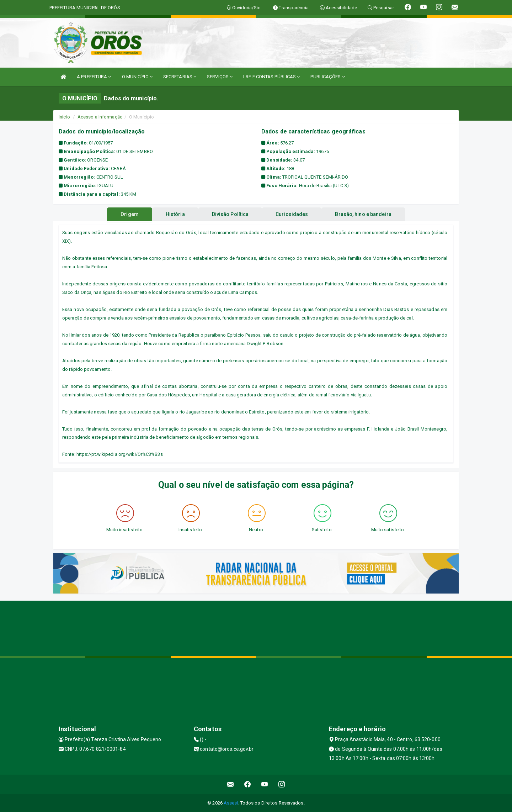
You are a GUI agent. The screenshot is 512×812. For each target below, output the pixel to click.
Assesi (231, 803)
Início (64, 117)
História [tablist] (172, 214)
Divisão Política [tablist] (230, 214)
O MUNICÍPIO (137, 77)
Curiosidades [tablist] (295, 214)
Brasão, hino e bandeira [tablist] (369, 214)
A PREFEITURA (94, 77)
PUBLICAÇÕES (327, 77)
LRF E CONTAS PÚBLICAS (271, 77)
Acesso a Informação (100, 117)
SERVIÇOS (220, 77)
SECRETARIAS (180, 77)
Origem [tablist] (124, 214)
